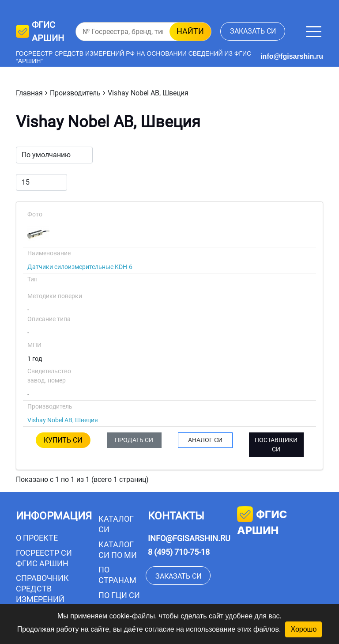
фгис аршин (262, 521)
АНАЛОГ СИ (205, 440)
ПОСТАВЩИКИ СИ (276, 445)
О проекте (37, 538)
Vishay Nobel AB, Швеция (63, 420)
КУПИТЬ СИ (63, 440)
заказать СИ (253, 31)
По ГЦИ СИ (119, 595)
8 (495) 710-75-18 (179, 552)
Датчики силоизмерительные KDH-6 (80, 267)
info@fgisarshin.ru (292, 56)
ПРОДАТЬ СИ (134, 440)
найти (190, 31)
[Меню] (314, 32)
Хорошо (303, 629)
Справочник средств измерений (42, 589)
